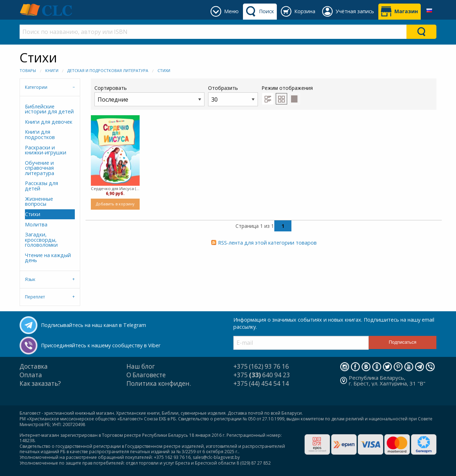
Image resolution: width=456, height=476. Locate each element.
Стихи (164, 70)
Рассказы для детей (42, 186)
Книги (52, 70)
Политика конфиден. (159, 383)
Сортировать (149, 95)
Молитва (36, 224)
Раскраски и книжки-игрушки (46, 150)
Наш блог (141, 366)
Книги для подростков (40, 134)
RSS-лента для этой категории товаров (267, 243)
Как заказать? (40, 383)
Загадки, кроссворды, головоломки (41, 240)
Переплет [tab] (35, 297)
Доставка (34, 366)
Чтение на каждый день (48, 258)
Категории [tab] (36, 87)
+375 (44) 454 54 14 (261, 383)
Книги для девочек (49, 122)
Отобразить (233, 95)
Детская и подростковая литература (108, 70)
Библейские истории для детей (49, 109)
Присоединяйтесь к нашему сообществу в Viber (101, 345)
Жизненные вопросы (39, 201)
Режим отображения (287, 88)
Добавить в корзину (115, 204)
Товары (28, 70)
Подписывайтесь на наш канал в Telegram (94, 325)
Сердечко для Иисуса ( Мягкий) (115, 188)
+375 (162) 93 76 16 (261, 366)
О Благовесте (146, 375)
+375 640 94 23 (262, 375)
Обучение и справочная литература (40, 168)
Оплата (31, 375)
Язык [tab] (30, 279)
